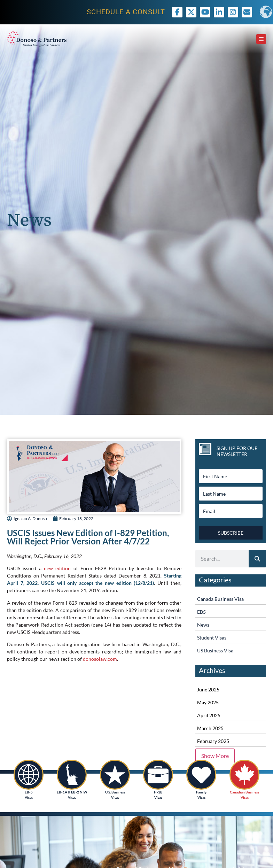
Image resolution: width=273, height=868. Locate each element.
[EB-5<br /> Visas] (29, 775)
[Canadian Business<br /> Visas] (244, 775)
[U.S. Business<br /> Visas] (115, 775)
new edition (57, 568)
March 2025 (210, 728)
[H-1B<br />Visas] (158, 775)
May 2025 (208, 702)
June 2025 (208, 689)
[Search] (257, 559)
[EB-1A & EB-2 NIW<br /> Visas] (72, 775)
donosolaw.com (100, 659)
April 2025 (209, 715)
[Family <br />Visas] (201, 775)
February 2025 (213, 741)
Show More (215, 756)
